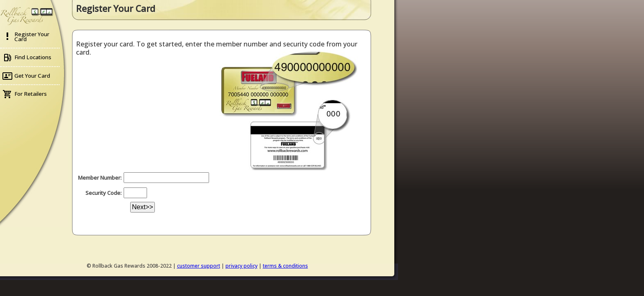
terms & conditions (285, 266)
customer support (199, 266)
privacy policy (241, 266)
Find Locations (33, 57)
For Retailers (31, 94)
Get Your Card (32, 76)
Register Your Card (32, 37)
